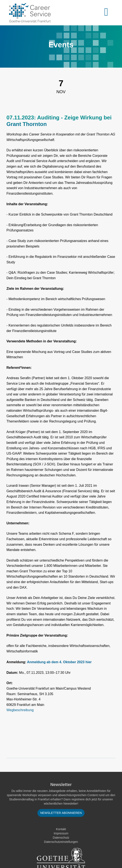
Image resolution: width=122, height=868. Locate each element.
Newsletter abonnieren (61, 813)
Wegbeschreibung (20, 710)
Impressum (61, 833)
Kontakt (61, 829)
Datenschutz (61, 838)
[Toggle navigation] (109, 13)
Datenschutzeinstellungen (61, 842)
